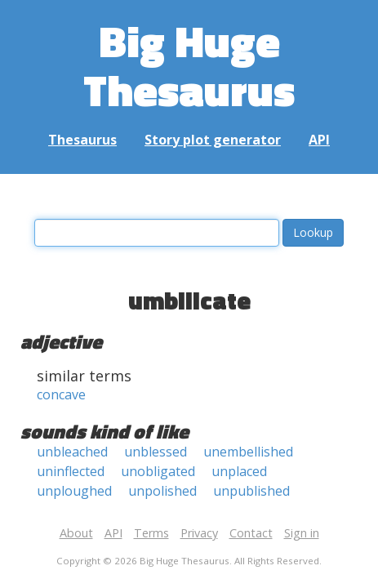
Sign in (302, 533)
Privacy (199, 533)
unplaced (239, 471)
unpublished (251, 491)
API (319, 140)
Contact (251, 533)
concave (61, 394)
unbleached (72, 452)
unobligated (158, 471)
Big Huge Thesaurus (189, 65)
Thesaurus (82, 140)
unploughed (74, 491)
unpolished (162, 491)
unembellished (248, 452)
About (76, 533)
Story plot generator (213, 140)
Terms (151, 533)
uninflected (71, 471)
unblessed (156, 452)
